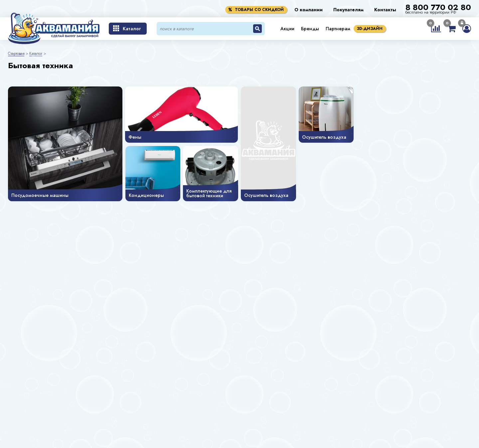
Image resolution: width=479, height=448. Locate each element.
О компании (309, 10)
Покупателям (348, 10)
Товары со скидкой (256, 10)
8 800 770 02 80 (438, 7)
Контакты (385, 10)
